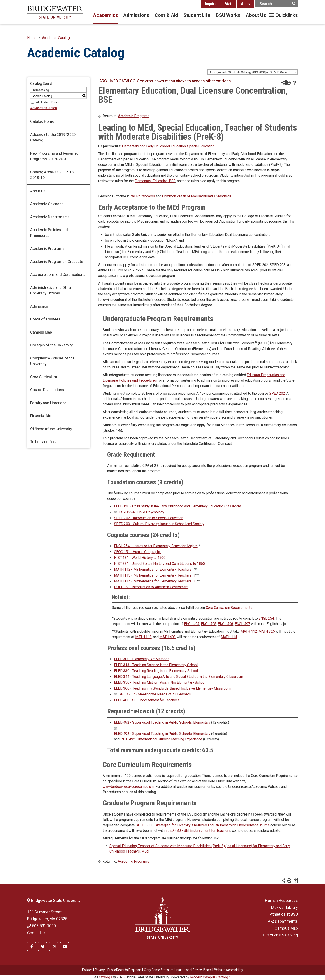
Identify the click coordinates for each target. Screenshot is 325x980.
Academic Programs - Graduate (57, 262)
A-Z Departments (283, 921)
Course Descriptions (47, 390)
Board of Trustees (45, 319)
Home (32, 38)
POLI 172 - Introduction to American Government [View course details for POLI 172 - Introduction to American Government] (151, 587)
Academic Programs (47, 248)
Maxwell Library (284, 907)
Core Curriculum (44, 377)
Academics (105, 15)
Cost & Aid (166, 15)
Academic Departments (50, 217)
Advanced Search (44, 108)
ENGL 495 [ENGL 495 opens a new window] (209, 624)
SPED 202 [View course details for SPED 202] (277, 393)
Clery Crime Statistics (159, 970)
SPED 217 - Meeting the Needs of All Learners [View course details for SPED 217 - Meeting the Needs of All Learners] (155, 694)
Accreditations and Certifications (58, 274)
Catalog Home (42, 121)
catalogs (105, 977)
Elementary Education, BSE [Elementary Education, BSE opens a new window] (155, 181)
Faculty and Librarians (48, 403)
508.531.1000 (41, 926)
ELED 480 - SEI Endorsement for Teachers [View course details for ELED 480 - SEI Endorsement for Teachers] (146, 700)
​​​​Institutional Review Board (194, 970)
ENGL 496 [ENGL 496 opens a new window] (225, 624)
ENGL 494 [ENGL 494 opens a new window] (192, 624)
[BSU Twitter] (43, 947)
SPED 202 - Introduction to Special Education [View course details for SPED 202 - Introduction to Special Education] (149, 518)
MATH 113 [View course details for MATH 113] (143, 637)
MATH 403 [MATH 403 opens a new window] (167, 637)
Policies (87, 970)
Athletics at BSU (284, 914)
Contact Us (37, 933)
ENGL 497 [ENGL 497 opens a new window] (242, 624)
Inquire (211, 4)
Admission (39, 306)
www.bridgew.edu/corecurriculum (128, 787)
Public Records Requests (124, 970)
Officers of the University (51, 429)
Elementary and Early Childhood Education (154, 146)
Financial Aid (41, 416)
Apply (246, 4)
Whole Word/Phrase (48, 102)
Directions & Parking (280, 935)
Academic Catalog (56, 38)
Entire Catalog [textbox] (40, 90)
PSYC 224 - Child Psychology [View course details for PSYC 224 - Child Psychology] (142, 512)
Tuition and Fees (44, 442)
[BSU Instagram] (54, 947)
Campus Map (41, 332)
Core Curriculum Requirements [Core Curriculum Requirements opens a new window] (229, 608)
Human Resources (281, 900)
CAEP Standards (142, 196)
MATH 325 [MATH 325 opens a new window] (267, 631)
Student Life (197, 15)
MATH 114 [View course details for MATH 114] (229, 637)
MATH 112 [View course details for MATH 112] (249, 631)
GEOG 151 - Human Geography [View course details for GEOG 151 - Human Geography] (137, 552)
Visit (229, 4)
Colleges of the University (51, 345)
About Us (256, 15)
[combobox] (253, 72)
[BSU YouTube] (65, 947)
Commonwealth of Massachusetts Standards (197, 196)
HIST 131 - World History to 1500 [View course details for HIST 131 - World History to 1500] (140, 558)
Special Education (201, 146)
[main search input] (276, 4)
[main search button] (294, 4)
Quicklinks (287, 15)
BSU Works (228, 15)
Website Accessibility (229, 970)
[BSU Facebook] (32, 947)
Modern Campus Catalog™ (210, 977)
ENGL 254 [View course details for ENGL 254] (266, 618)
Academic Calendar (46, 204)
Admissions (136, 15)
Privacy (100, 970)
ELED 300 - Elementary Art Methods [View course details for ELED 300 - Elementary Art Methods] (142, 659)
